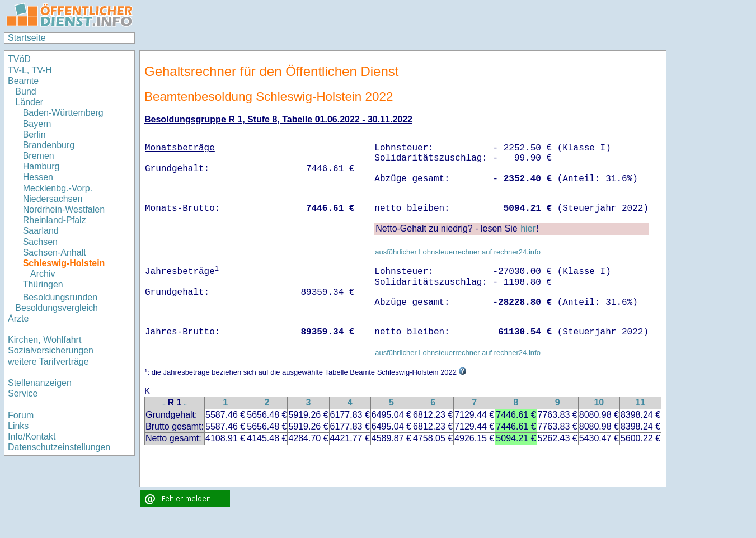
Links (18, 426)
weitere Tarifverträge (48, 362)
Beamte (23, 81)
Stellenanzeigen (40, 383)
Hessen (38, 177)
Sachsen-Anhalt (55, 253)
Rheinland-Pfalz (55, 220)
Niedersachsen (53, 199)
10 (599, 402)
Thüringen (43, 284)
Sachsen (40, 242)
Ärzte (18, 318)
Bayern (37, 124)
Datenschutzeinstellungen (59, 447)
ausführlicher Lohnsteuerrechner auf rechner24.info (458, 252)
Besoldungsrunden (60, 297)
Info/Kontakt (32, 436)
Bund (25, 91)
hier (528, 228)
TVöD (19, 59)
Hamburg (41, 166)
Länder (29, 102)
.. (164, 403)
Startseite (27, 38)
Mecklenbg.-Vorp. (58, 188)
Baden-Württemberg (63, 113)
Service (23, 393)
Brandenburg (49, 145)
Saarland (41, 231)
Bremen (39, 156)
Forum (21, 415)
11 (641, 402)
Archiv (43, 274)
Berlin (34, 134)
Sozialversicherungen (51, 350)
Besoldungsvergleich (57, 308)
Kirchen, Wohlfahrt (44, 340)
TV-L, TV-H (30, 70)
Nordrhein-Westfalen (64, 209)
